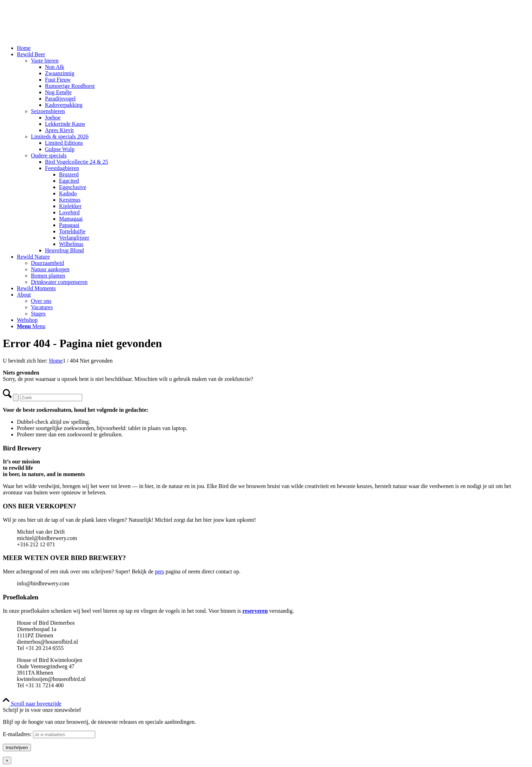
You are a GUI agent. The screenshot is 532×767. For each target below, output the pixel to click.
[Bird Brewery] (55, 36)
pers (160, 571)
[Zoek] (51, 398)
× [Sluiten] (7, 760)
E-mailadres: (49, 734)
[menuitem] (273, 48)
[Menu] (31, 326)
